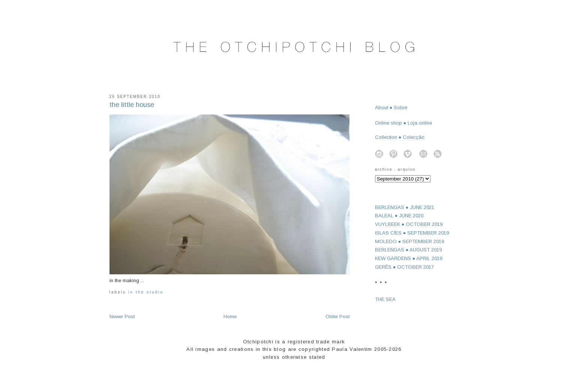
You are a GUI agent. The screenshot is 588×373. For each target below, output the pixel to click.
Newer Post (122, 317)
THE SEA (385, 299)
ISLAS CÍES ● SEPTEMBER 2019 (412, 233)
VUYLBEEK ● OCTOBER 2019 (409, 224)
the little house (132, 105)
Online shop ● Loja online (404, 123)
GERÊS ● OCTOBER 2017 (405, 267)
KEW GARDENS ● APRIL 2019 (409, 258)
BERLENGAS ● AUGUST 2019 (409, 250)
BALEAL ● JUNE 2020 (399, 216)
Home (230, 317)
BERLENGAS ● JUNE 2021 (405, 207)
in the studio (146, 292)
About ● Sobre (391, 108)
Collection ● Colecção (400, 137)
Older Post (337, 317)
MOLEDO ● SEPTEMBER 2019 (410, 241)
